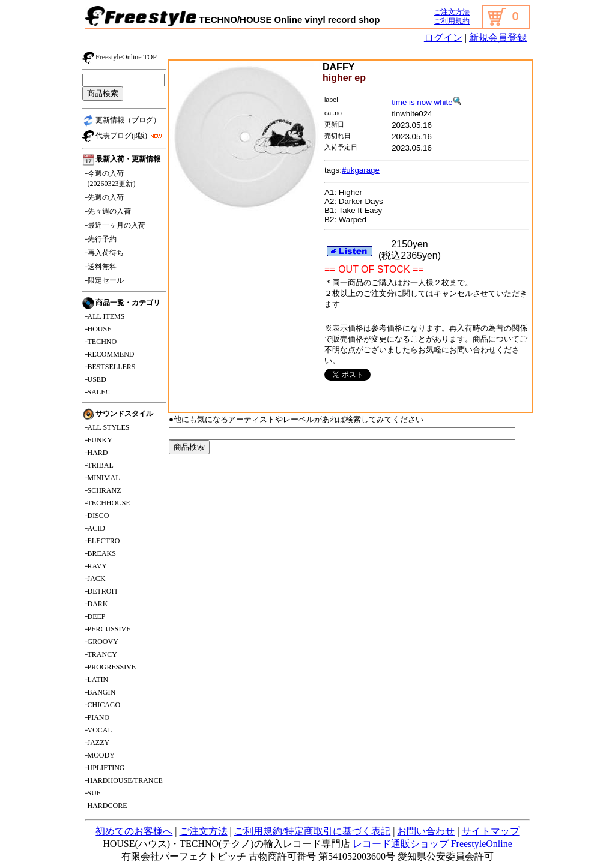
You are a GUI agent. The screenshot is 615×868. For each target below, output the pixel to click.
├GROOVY (100, 642)
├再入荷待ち (103, 253)
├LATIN (95, 680)
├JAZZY (96, 743)
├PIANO (96, 717)
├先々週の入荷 (107, 211)
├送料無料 (99, 267)
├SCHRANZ (102, 490)
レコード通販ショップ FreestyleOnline (432, 844)
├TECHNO (99, 342)
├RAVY (95, 566)
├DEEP (94, 616)
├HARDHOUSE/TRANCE (123, 780)
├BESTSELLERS (109, 367)
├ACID (94, 528)
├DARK (95, 604)
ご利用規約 (452, 21)
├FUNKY (97, 440)
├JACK (94, 579)
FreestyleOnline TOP (120, 58)
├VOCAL (97, 730)
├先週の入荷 (103, 197)
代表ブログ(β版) (124, 136)
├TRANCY (100, 654)
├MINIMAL (101, 478)
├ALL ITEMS (103, 316)
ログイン (443, 38)
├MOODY (98, 755)
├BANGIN (99, 692)
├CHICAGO (101, 705)
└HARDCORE (105, 806)
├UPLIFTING (104, 768)
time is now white (426, 102)
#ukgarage (361, 170)
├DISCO (96, 516)
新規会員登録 (498, 38)
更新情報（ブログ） (121, 121)
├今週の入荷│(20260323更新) (109, 179)
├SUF (92, 793)
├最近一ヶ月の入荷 (114, 225)
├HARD (95, 453)
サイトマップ (491, 831)
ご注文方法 (452, 12)
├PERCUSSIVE (107, 629)
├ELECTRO (101, 541)
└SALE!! (96, 392)
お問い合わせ (426, 831)
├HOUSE (97, 329)
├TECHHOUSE (106, 503)
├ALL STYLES (106, 427)
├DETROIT (100, 591)
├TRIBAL (98, 465)
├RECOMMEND (108, 354)
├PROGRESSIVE (109, 667)
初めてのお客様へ (134, 831)
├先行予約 (99, 239)
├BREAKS (99, 553)
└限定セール (103, 280)
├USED (94, 379)
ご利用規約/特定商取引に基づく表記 (312, 831)
